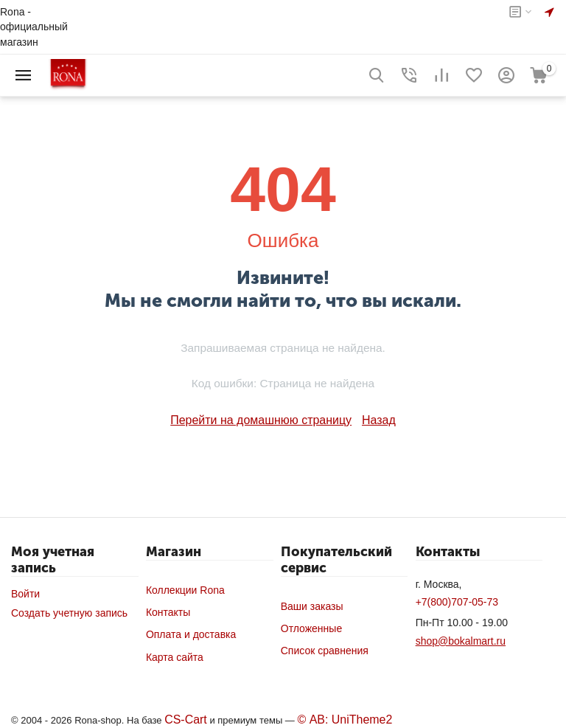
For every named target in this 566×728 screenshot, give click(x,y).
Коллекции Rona (185, 589)
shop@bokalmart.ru (461, 639)
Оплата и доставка (191, 633)
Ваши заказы (312, 605)
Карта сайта (175, 656)
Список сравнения (325, 649)
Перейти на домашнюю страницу (263, 420)
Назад (368, 420)
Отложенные (311, 627)
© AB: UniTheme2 (333, 718)
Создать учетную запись (69, 611)
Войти (25, 592)
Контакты (168, 611)
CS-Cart (183, 718)
